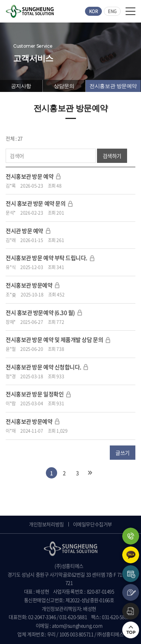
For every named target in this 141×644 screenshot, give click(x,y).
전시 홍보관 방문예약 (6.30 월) (40, 313)
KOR (94, 11)
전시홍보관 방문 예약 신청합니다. (44, 367)
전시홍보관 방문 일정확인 (35, 394)
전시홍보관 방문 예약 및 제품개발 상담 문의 (54, 340)
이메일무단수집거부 (92, 524)
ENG (112, 11)
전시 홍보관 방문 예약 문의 (36, 203)
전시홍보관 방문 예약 (30, 176)
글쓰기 (123, 453)
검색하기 (112, 156)
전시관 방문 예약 (25, 231)
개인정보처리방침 (46, 524)
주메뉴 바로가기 (0, 0)
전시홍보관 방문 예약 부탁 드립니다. (46, 258)
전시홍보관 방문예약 (113, 86)
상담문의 (64, 86)
